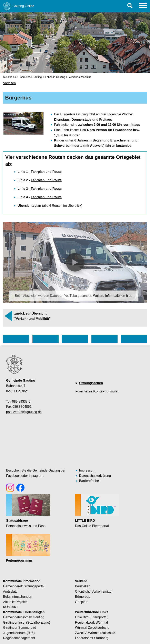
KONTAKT (11, 607)
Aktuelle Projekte (15, 602)
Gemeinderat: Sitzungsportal (24, 586)
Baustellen (83, 586)
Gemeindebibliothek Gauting (24, 617)
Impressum (87, 470)
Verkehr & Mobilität (80, 77)
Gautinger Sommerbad (20, 628)
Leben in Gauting (55, 77)
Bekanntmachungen (18, 597)
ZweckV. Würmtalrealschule (95, 633)
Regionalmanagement (19, 638)
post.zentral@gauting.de (24, 412)
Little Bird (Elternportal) (92, 617)
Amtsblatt (10, 592)
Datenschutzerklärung (95, 476)
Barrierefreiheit (90, 481)
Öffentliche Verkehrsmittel (94, 592)
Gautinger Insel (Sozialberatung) (27, 622)
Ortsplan (81, 602)
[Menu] (143, 6)
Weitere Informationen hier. (113, 296)
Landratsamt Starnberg (92, 638)
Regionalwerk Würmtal (92, 622)
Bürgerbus (83, 597)
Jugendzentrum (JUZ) (19, 633)
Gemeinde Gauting (31, 77)
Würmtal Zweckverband (92, 628)
